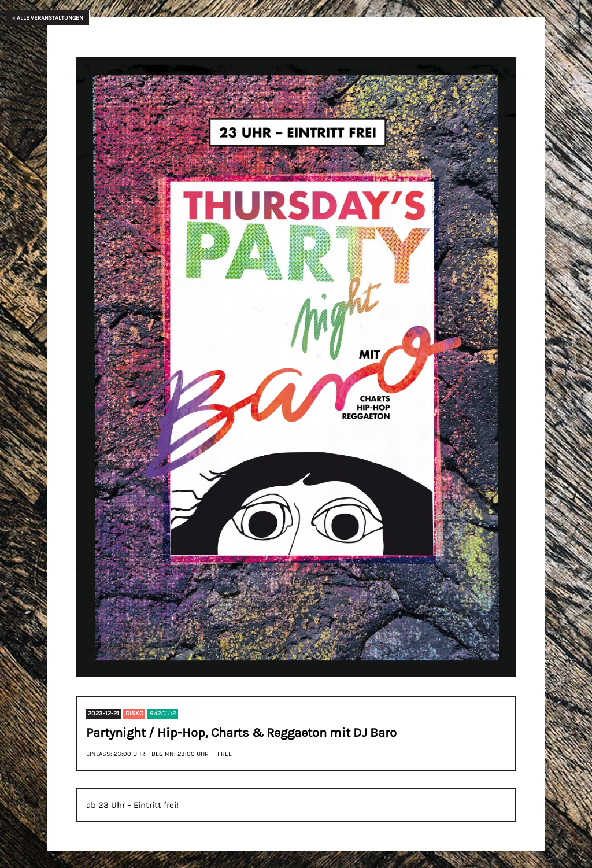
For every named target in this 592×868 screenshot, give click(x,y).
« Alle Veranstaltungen (48, 18)
